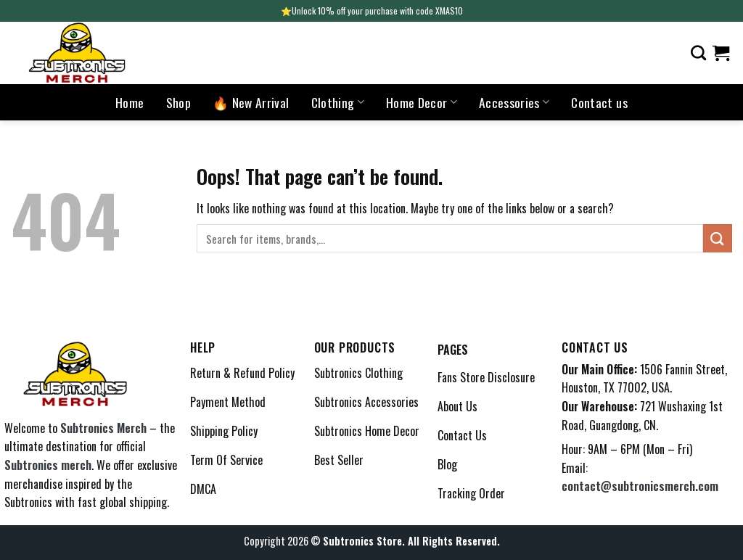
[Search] (698, 53)
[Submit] (718, 238)
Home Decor (422, 102)
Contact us (599, 102)
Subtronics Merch (103, 428)
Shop (178, 102)
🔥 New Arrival (251, 102)
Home (130, 102)
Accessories (514, 102)
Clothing (338, 102)
